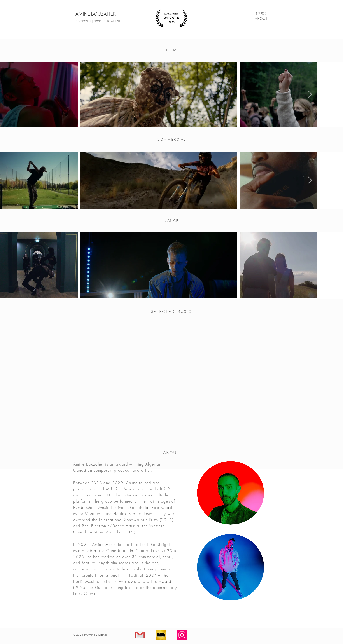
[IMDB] (161, 635)
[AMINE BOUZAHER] (111, 14)
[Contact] (140, 635)
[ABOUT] (248, 19)
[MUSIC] (248, 14)
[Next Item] (310, 94)
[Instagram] (182, 635)
